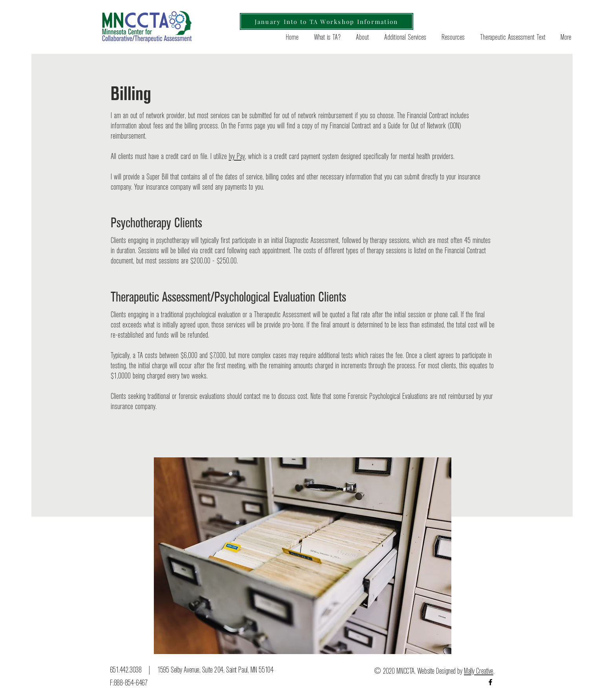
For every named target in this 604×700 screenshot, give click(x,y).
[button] (451, 38)
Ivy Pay (237, 157)
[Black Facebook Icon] (490, 682)
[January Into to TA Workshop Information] (327, 21)
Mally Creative (479, 671)
